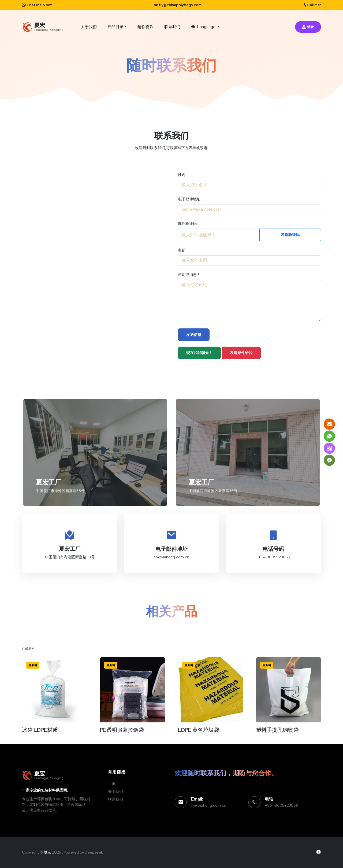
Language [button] (204, 27)
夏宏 (47, 852)
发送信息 (194, 335)
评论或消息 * (189, 275)
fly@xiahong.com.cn (209, 805)
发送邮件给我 (241, 353)
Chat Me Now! (37, 5)
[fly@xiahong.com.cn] (172, 557)
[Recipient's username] (219, 235)
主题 (182, 250)
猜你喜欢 (146, 27)
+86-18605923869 (282, 805)
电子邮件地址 (189, 199)
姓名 (182, 175)
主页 (112, 784)
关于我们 (89, 27)
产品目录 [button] (115, 27)
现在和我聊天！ (199, 353)
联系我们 (172, 27)
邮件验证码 (187, 223)
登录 (308, 27)
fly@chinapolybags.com (178, 5)
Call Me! (312, 5)
